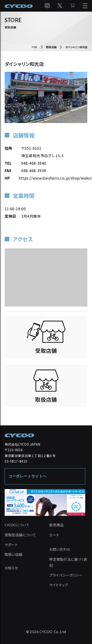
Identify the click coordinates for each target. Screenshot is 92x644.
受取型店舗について (20, 535)
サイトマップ (59, 585)
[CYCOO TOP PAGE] (19, 436)
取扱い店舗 (14, 554)
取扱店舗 (51, 47)
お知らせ (11, 568)
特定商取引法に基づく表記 (68, 562)
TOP (34, 47)
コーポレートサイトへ (28, 476)
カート (54, 535)
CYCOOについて (17, 525)
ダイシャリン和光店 (76, 47)
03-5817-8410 (16, 461)
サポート (11, 545)
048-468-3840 (34, 163)
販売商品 (57, 525)
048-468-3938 (34, 170)
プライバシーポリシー (66, 575)
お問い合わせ (60, 549)
